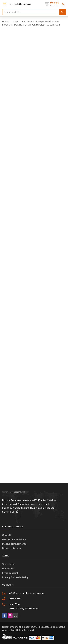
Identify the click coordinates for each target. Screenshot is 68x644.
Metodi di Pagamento (14, 544)
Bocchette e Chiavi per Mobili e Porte (41, 22)
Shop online (9, 564)
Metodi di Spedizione (14, 540)
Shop (15, 22)
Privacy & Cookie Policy (15, 577)
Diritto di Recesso (12, 548)
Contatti (7, 535)
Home (5, 22)
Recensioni (8, 569)
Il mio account (10, 573)
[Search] (63, 12)
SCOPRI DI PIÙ (10, 512)
